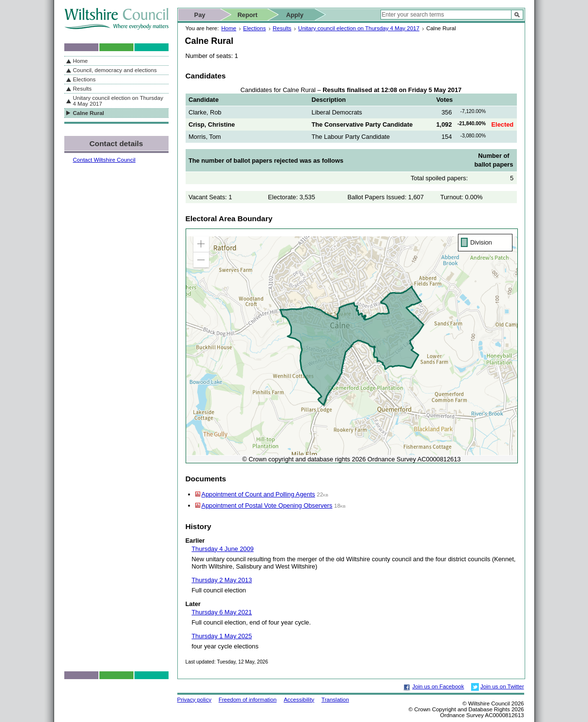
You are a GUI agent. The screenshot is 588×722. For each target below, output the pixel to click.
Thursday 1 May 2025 (222, 636)
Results (282, 28)
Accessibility (299, 700)
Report (247, 15)
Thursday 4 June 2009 (222, 549)
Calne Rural (89, 113)
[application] (352, 346)
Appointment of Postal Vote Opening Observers (267, 505)
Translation (335, 700)
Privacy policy (194, 700)
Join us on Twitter (502, 686)
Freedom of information (248, 700)
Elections (255, 28)
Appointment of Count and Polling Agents (258, 494)
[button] (201, 244)
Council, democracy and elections (115, 70)
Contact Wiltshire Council (104, 160)
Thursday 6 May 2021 (222, 612)
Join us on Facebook (438, 686)
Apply (295, 15)
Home (229, 28)
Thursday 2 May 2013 (222, 580)
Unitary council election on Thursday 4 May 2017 (359, 28)
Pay (200, 15)
